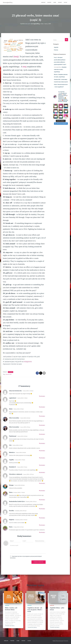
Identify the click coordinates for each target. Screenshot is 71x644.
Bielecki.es (12, 452)
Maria (11, 527)
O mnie (55, 3)
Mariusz (56, 74)
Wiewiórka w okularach (16, 474)
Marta (11, 492)
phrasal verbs (9, 374)
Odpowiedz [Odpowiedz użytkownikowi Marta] (42, 500)
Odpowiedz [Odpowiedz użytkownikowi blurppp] (42, 491)
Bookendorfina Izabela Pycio (17, 501)
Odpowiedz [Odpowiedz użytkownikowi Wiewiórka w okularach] (42, 483)
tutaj (25, 67)
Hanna (55, 84)
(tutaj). (16, 56)
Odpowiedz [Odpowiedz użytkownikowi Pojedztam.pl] (42, 443)
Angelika (12, 460)
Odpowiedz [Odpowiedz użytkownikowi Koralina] (42, 518)
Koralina (12, 511)
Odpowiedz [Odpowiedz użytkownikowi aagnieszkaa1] (42, 407)
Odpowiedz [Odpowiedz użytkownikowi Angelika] (42, 465)
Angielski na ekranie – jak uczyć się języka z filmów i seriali (35, 610)
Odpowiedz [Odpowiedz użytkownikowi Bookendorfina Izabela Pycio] (42, 509)
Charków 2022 (57, 79)
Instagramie (28, 362)
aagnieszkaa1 (13, 398)
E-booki (65, 3)
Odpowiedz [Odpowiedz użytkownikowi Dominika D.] (42, 473)
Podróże (49, 3)
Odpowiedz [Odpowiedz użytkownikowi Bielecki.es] (42, 458)
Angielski (43, 3)
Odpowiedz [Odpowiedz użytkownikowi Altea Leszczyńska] (42, 425)
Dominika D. (13, 467)
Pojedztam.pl (13, 436)
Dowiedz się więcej (10, 626)
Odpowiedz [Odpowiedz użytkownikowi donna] (42, 416)
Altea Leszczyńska (14, 418)
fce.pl (55, 57)
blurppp (11, 485)
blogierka (12, 520)
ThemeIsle (66, 641)
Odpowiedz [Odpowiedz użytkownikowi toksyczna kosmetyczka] (42, 396)
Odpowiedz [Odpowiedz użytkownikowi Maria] (42, 532)
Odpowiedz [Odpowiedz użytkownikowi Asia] (42, 451)
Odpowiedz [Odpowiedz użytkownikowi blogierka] (42, 525)
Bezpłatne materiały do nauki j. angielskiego (60, 69)
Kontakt (60, 3)
